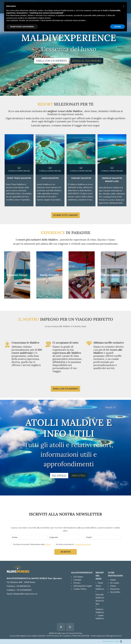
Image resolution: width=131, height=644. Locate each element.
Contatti (77, 580)
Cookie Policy (80, 589)
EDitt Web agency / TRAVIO (112, 641)
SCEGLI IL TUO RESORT (87, 61)
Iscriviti (66, 552)
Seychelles (115, 592)
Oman (113, 586)
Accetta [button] (118, 27)
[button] (124, 6)
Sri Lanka (115, 583)
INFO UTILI (79, 476)
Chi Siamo (78, 577)
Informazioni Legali (83, 586)
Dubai (113, 580)
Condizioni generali (83, 544)
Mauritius (115, 589)
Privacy (48, 544)
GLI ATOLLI (59, 476)
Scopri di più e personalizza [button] (22, 27)
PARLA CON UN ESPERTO (51, 61)
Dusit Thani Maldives (100, 586)
